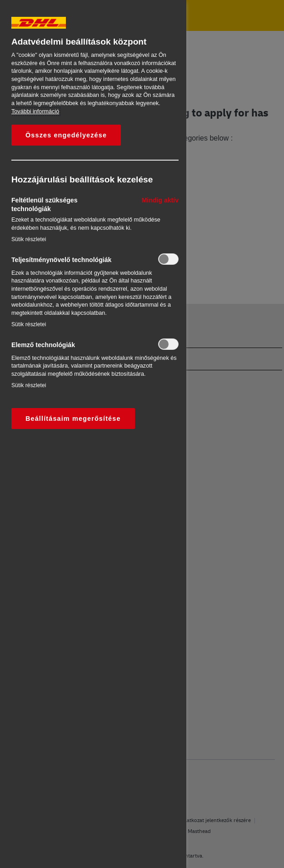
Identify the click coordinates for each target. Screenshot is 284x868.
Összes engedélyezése (66, 135)
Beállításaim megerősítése (73, 419)
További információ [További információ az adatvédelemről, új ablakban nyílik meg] (35, 111)
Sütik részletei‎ (29, 239)
